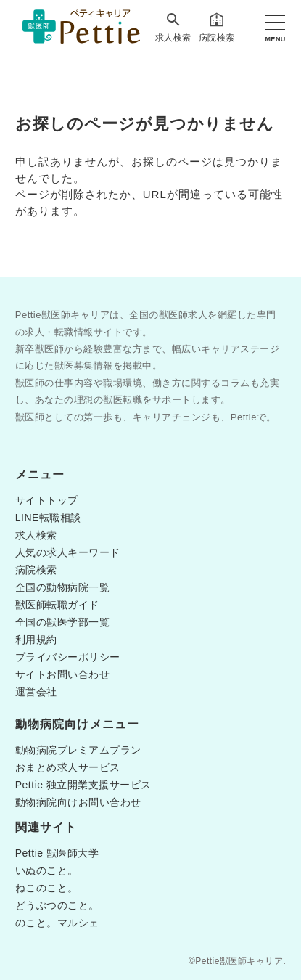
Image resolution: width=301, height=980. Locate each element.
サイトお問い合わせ (63, 674)
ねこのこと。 (47, 888)
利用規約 (36, 640)
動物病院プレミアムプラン (78, 750)
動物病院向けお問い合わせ (78, 802)
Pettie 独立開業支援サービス (83, 785)
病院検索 (217, 27)
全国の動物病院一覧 (63, 587)
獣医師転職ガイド (57, 605)
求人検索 (173, 27)
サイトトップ (47, 500)
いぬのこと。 (47, 870)
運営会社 (36, 692)
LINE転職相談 (48, 518)
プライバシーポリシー (68, 657)
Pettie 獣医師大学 (57, 853)
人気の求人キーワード (68, 552)
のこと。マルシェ (57, 923)
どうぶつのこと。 (57, 905)
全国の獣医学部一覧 (63, 622)
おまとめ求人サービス (68, 767)
